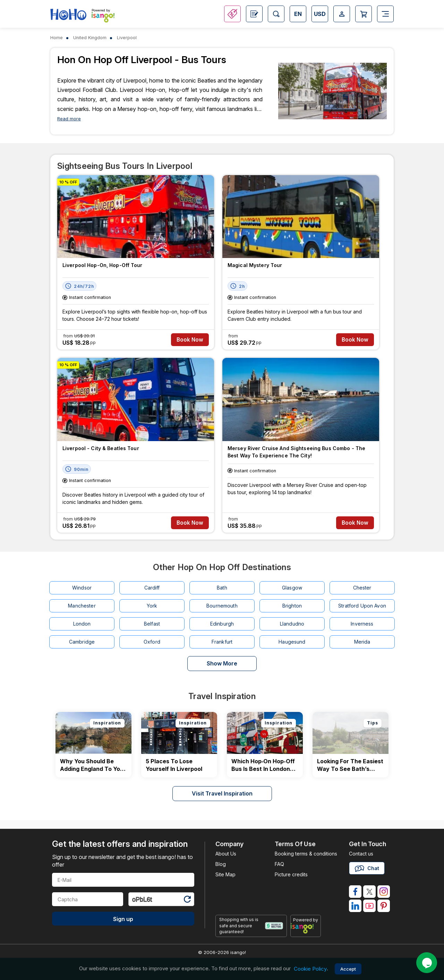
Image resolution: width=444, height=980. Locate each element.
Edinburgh (222, 624)
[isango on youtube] (369, 906)
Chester (362, 588)
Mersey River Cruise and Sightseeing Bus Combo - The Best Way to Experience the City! (296, 452)
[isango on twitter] (369, 892)
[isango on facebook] (355, 892)
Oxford (152, 642)
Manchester (82, 606)
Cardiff (152, 588)
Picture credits (291, 874)
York (152, 606)
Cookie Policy (310, 969)
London (82, 624)
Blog (221, 864)
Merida (362, 642)
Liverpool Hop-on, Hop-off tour (103, 265)
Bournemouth (222, 606)
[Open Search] (276, 14)
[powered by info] (306, 928)
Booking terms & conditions (306, 854)
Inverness (362, 624)
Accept (348, 969)
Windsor (82, 588)
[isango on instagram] (384, 892)
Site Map (225, 874)
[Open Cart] (364, 14)
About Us (226, 854)
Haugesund (292, 642)
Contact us (361, 854)
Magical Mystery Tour (255, 265)
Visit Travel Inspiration (222, 793)
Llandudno (292, 624)
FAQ (279, 864)
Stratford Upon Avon (362, 606)
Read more (69, 119)
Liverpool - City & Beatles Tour (101, 448)
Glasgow (292, 588)
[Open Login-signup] (342, 14)
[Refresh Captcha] (187, 900)
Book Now (190, 340)
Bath (222, 588)
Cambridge (82, 642)
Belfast (152, 624)
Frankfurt (222, 642)
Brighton (292, 606)
